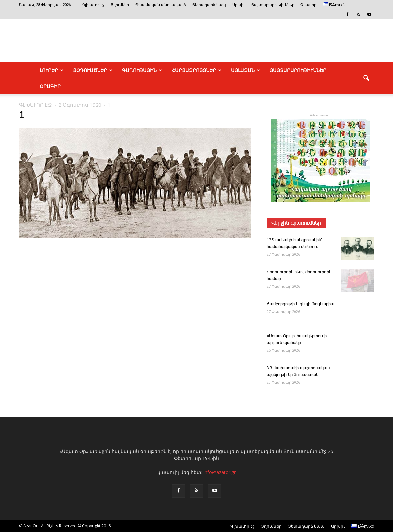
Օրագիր (308, 5)
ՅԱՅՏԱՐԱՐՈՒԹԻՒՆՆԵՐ (298, 70)
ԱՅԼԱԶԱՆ (245, 70)
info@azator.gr (220, 472)
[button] (366, 78)
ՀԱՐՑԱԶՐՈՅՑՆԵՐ (196, 70)
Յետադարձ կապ (209, 5)
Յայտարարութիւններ (273, 5)
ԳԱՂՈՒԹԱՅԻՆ (142, 70)
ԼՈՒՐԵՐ (51, 70)
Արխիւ (239, 5)
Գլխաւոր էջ (93, 5)
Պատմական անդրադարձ (161, 5)
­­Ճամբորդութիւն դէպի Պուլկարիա (300, 304)
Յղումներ (120, 5)
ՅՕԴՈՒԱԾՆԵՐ (93, 70)
